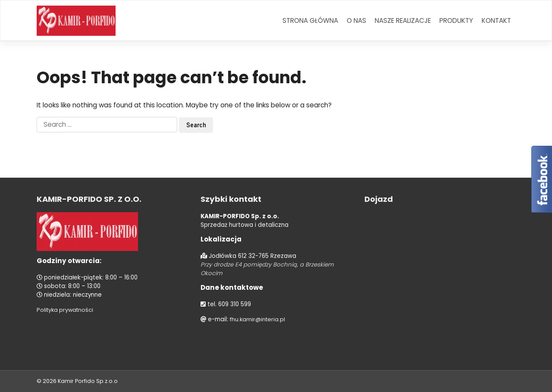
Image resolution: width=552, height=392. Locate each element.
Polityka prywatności (66, 310)
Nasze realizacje (403, 20)
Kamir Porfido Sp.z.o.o (88, 381)
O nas (356, 20)
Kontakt (496, 20)
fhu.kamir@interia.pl (259, 319)
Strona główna (310, 20)
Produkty (456, 20)
